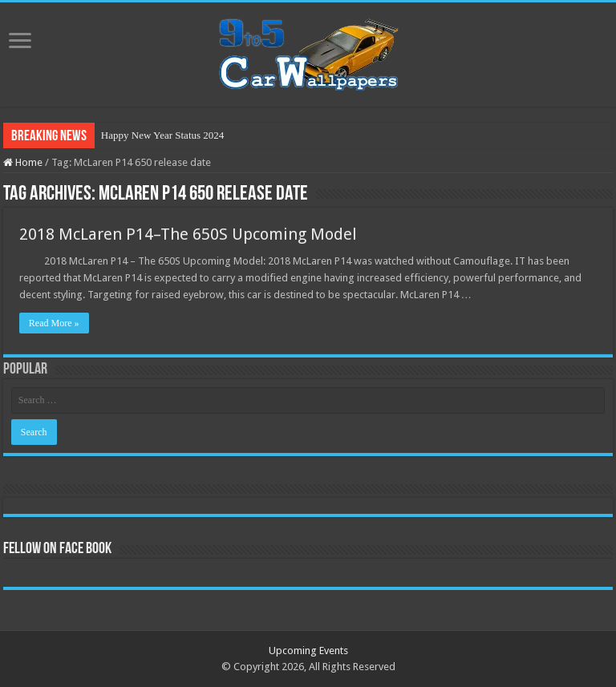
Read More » (54, 323)
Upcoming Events (308, 651)
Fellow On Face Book (57, 549)
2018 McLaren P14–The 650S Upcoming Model (188, 234)
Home (23, 162)
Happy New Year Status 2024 (162, 135)
